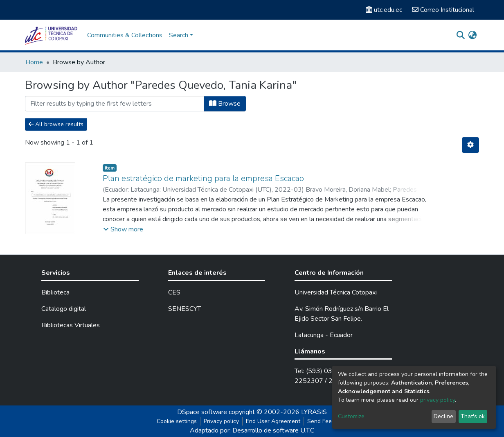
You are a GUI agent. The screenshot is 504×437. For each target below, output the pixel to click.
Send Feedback (327, 421)
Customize (351, 416)
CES (174, 292)
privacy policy (438, 400)
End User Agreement (273, 421)
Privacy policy (221, 421)
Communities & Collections (125, 35)
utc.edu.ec (384, 10)
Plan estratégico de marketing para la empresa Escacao (203, 178)
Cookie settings (177, 421)
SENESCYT (184, 309)
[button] (472, 35)
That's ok (473, 416)
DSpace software (202, 412)
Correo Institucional (443, 10)
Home (34, 62)
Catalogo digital (64, 309)
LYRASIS (314, 412)
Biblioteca (55, 292)
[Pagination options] (470, 145)
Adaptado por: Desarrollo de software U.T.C (252, 430)
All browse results (56, 124)
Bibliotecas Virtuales (71, 325)
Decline (443, 416)
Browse (225, 104)
